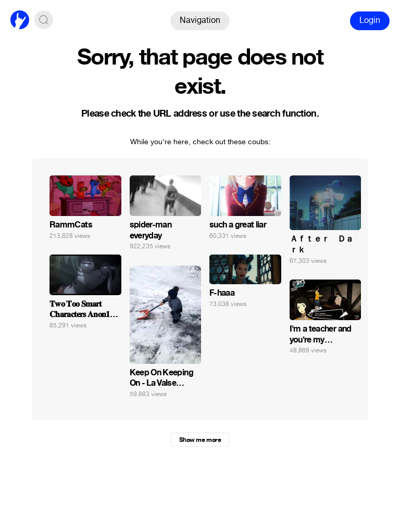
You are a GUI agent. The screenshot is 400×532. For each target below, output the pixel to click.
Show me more (200, 440)
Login (370, 20)
